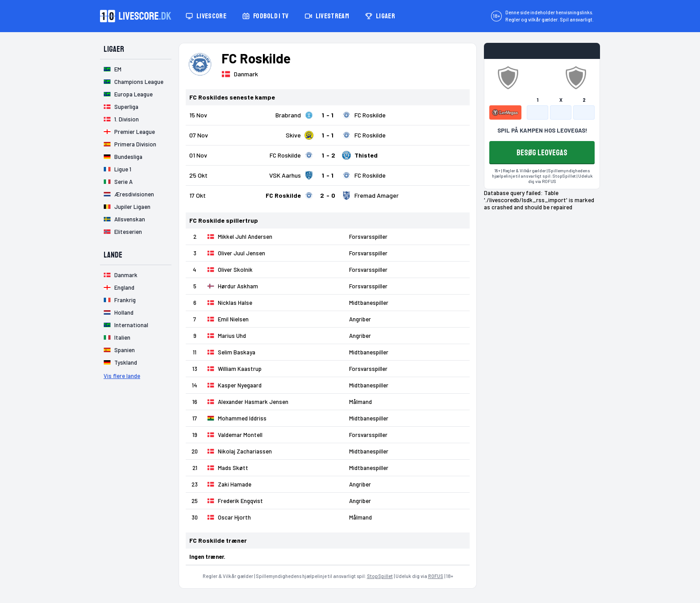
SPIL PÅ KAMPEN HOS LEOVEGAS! (542, 130)
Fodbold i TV (266, 16)
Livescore (206, 16)
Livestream (327, 16)
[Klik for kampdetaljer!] (328, 115)
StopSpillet (380, 576)
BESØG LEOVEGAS (542, 153)
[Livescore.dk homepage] (136, 16)
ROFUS (436, 576)
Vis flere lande (122, 376)
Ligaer (380, 16)
